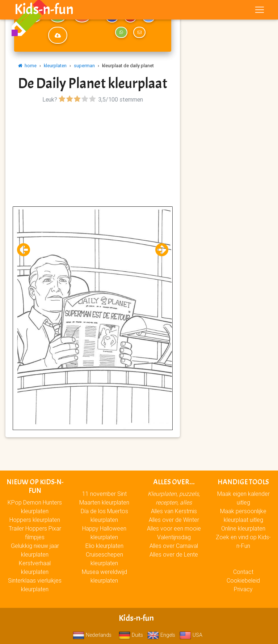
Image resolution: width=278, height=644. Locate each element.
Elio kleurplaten (104, 546)
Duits (131, 635)
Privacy (243, 589)
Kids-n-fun (44, 11)
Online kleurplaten (243, 528)
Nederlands (92, 635)
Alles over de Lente (174, 554)
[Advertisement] (93, 156)
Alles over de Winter (174, 520)
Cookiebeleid (243, 580)
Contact (243, 572)
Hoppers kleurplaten (35, 520)
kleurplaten (55, 66)
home (27, 66)
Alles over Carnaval (174, 546)
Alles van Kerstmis (174, 511)
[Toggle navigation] (260, 11)
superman (84, 66)
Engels (161, 635)
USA (191, 635)
